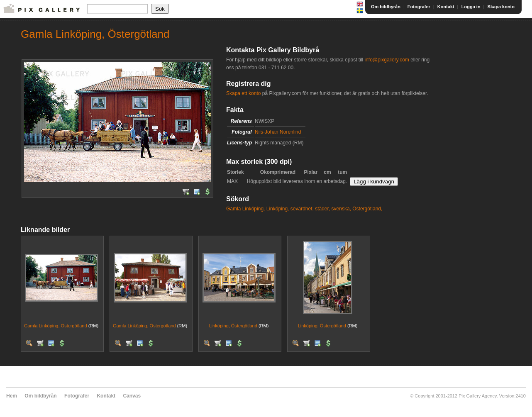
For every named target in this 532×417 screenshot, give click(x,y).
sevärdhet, (302, 209)
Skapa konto (501, 7)
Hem (12, 396)
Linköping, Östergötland (233, 326)
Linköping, (278, 209)
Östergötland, (367, 209)
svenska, (341, 209)
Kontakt (446, 7)
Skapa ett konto (243, 93)
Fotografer (419, 7)
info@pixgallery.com (387, 60)
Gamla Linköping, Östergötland (56, 326)
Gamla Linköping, (245, 209)
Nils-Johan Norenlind (278, 132)
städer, (322, 209)
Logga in (471, 7)
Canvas (132, 396)
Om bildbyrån (386, 7)
